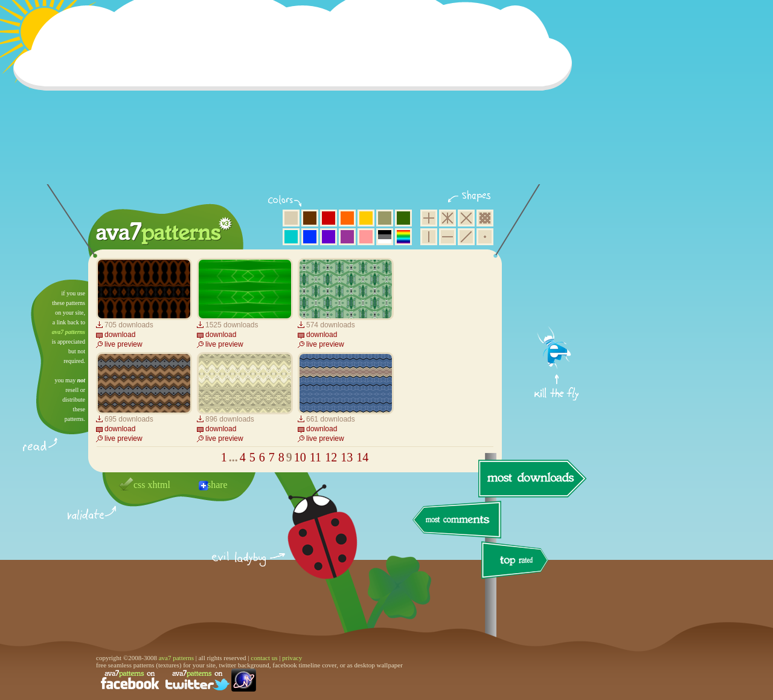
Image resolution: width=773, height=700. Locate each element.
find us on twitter (197, 680)
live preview (123, 344)
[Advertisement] (297, 100)
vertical (429, 237)
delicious (310, 545)
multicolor (403, 237)
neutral (385, 237)
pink (366, 237)
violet (329, 237)
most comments (457, 520)
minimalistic (485, 237)
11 (316, 457)
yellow (366, 218)
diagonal (466, 237)
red (329, 218)
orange (347, 218)
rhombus (466, 218)
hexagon (447, 218)
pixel (485, 218)
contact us (264, 658)
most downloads (531, 478)
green (403, 218)
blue (310, 237)
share (217, 485)
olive (385, 218)
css (140, 485)
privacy (292, 658)
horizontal (447, 237)
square (429, 218)
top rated (517, 562)
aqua (291, 237)
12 (331, 457)
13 (347, 457)
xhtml (159, 485)
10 (300, 457)
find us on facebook (130, 680)
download (120, 335)
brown (310, 218)
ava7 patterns (69, 332)
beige (291, 218)
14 (362, 457)
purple (347, 237)
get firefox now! (557, 284)
